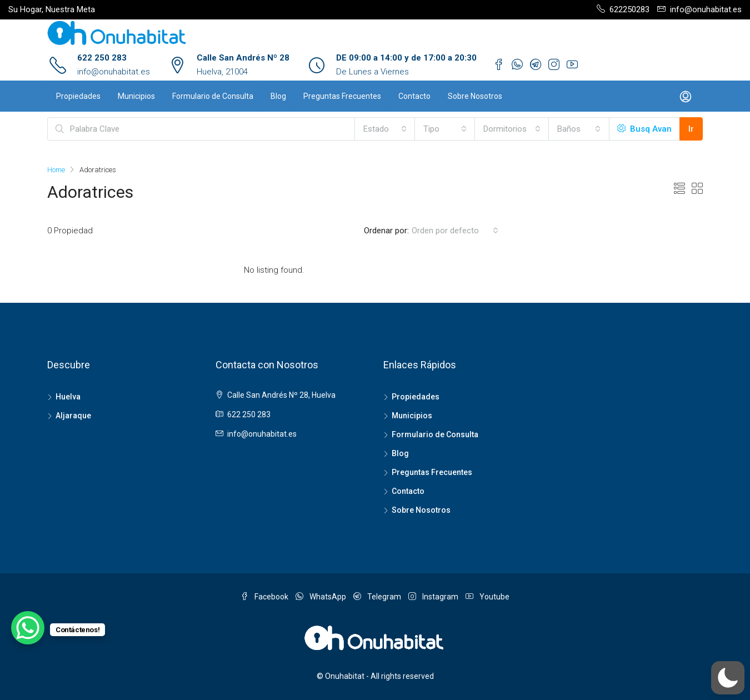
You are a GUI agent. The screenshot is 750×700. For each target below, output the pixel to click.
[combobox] (385, 129)
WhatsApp (322, 597)
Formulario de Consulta (213, 96)
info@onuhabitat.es (114, 72)
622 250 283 (102, 58)
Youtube (487, 597)
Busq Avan (644, 129)
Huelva (68, 397)
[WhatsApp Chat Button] (28, 628)
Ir (691, 129)
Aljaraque (73, 416)
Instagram (434, 597)
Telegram (378, 597)
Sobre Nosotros (475, 96)
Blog (278, 96)
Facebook (265, 597)
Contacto (414, 96)
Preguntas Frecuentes (342, 96)
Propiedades (78, 96)
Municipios (136, 96)
